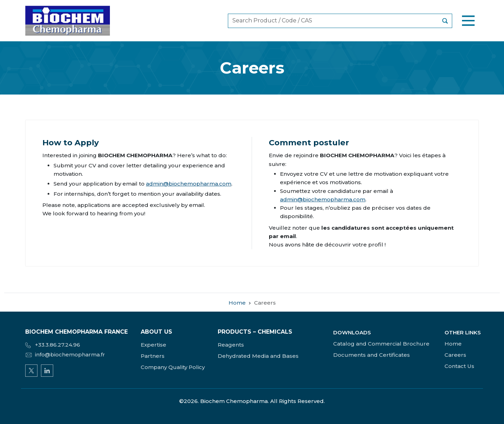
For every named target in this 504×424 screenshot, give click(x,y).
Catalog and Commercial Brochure (381, 344)
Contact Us (459, 366)
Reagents (231, 345)
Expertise (153, 345)
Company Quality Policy (173, 367)
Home (237, 308)
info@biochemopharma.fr (65, 355)
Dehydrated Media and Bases (258, 356)
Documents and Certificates (372, 355)
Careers (455, 355)
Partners (153, 356)
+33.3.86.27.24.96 (53, 345)
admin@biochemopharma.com (189, 184)
